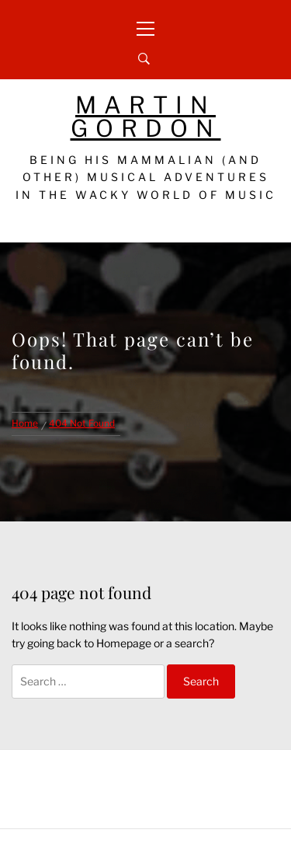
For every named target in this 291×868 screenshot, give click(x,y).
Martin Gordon (146, 117)
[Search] (144, 59)
